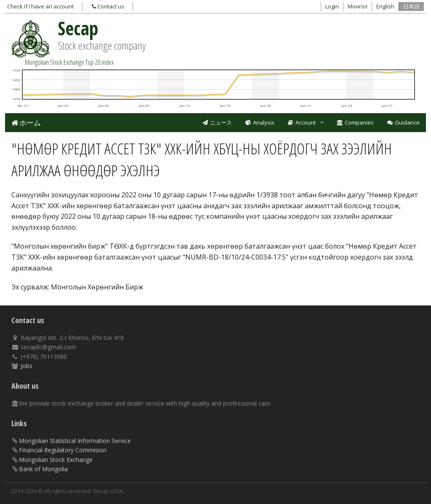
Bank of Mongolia (43, 469)
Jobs (27, 366)
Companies (355, 122)
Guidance (403, 122)
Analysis (259, 122)
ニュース (217, 122)
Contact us (108, 6)
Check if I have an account (40, 6)
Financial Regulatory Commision (63, 450)
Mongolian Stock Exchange (56, 460)
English (385, 6)
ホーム (26, 123)
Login (332, 6)
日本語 (411, 6)
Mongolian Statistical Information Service (75, 441)
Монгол (358, 6)
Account (301, 122)
